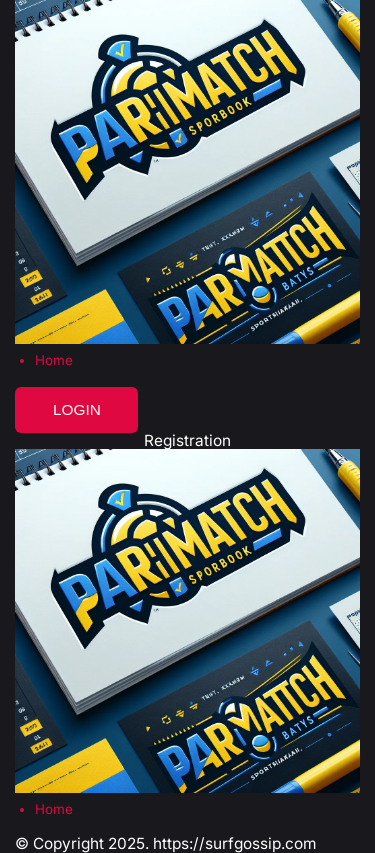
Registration (187, 440)
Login (77, 409)
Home (54, 360)
